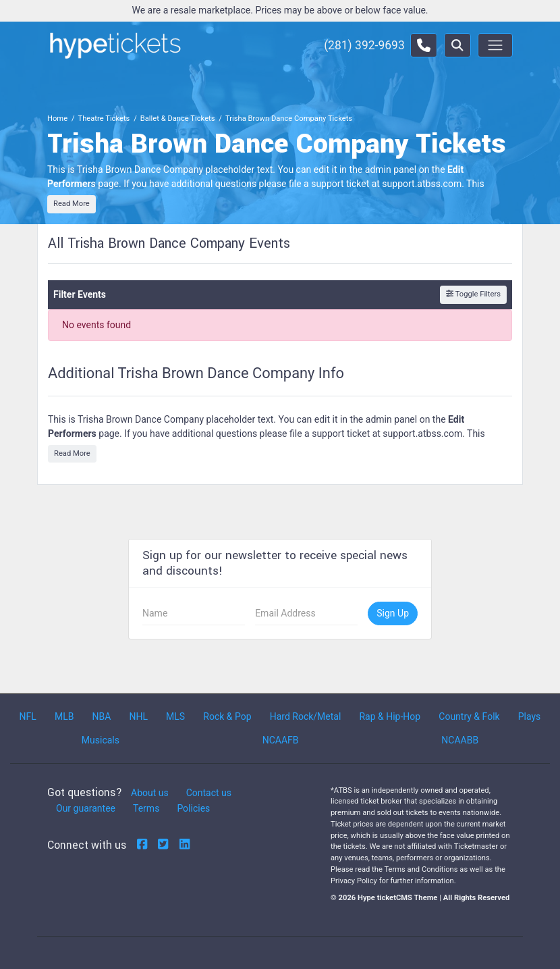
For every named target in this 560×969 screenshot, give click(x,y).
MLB (64, 716)
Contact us (209, 793)
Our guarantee (86, 808)
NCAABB (460, 740)
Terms (146, 808)
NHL (138, 716)
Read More (72, 204)
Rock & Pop (227, 716)
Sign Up (393, 613)
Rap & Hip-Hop (390, 716)
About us (150, 793)
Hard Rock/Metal (306, 716)
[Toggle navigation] (495, 45)
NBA (102, 716)
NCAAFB (281, 740)
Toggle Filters (473, 294)
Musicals (101, 740)
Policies (193, 808)
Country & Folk (469, 716)
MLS (175, 716)
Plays (530, 716)
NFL (28, 716)
